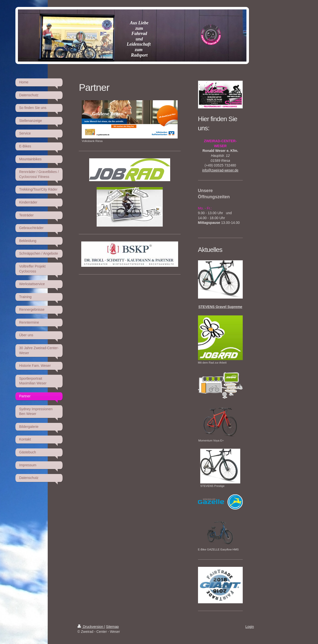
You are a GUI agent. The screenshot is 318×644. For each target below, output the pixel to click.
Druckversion (91, 627)
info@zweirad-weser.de (220, 170)
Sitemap (112, 627)
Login (250, 627)
